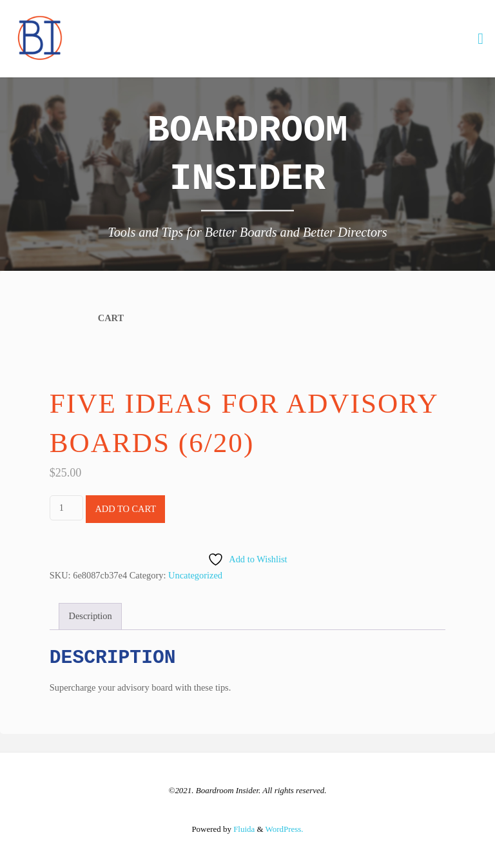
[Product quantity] (66, 508)
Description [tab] (91, 616)
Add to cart (125, 509)
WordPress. (285, 829)
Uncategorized (195, 575)
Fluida (243, 829)
